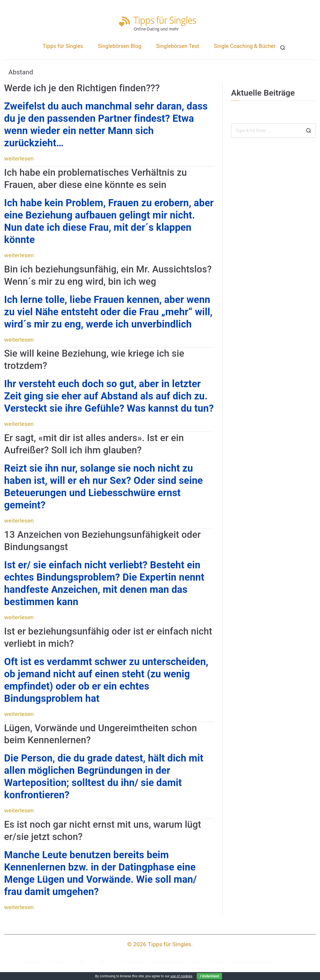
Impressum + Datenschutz (51, 962)
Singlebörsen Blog (120, 46)
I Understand (209, 976)
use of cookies (181, 976)
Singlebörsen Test (178, 46)
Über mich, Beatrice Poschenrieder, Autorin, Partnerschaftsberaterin (186, 962)
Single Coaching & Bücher (245, 46)
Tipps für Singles (63, 46)
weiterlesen (19, 159)
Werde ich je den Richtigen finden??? (82, 88)
